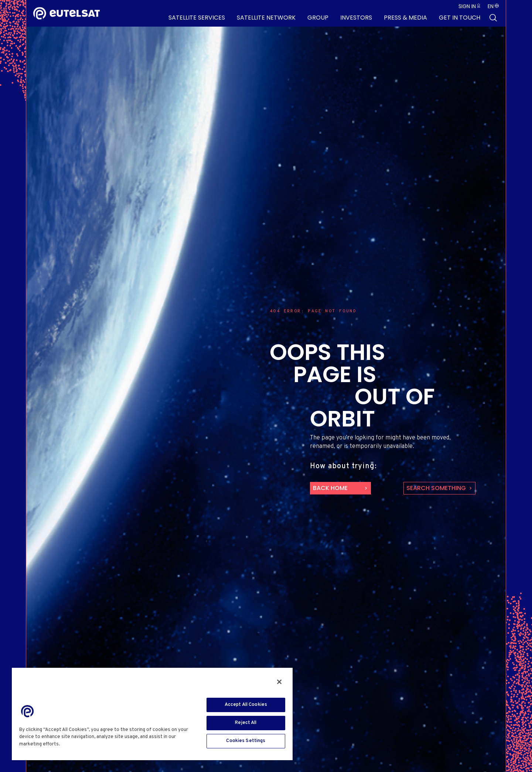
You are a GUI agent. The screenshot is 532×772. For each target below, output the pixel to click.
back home (330, 488)
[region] (152, 714)
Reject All (246, 723)
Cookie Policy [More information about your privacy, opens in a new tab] (79, 744)
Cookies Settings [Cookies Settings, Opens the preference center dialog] (246, 741)
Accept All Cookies (246, 705)
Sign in (467, 6)
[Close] (279, 682)
